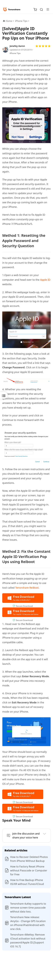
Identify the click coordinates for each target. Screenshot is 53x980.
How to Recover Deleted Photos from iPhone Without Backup (29, 859)
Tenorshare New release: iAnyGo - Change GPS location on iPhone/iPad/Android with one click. (28, 923)
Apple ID (45, 280)
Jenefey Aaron (17, 46)
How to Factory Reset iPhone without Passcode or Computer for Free (29, 870)
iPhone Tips (15, 53)
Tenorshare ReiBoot (27, 588)
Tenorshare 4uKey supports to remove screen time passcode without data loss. (28, 908)
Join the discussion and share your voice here (26, 836)
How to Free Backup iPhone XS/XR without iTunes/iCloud (27, 882)
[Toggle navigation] (47, 9)
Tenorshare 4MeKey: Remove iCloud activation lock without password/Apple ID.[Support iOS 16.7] (28, 940)
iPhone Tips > (22, 21)
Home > (10, 21)
